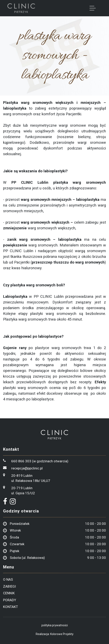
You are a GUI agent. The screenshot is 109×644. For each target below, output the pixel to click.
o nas (8, 579)
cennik (9, 593)
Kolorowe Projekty (62, 634)
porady (10, 600)
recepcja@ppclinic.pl (27, 468)
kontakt (11, 607)
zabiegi (9, 586)
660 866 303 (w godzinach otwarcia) (40, 461)
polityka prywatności (55, 625)
